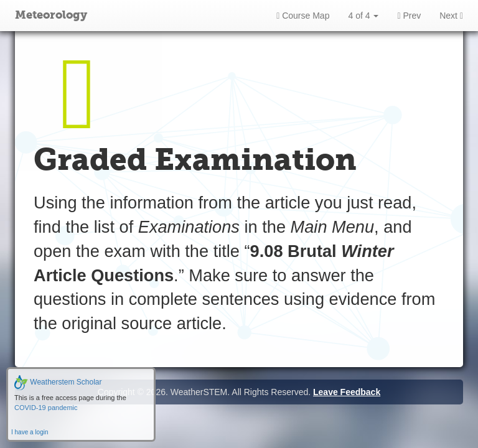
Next (451, 16)
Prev (409, 16)
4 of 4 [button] (363, 16)
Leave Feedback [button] (347, 392)
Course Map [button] (303, 16)
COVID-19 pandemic (46, 408)
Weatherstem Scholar (58, 382)
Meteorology (51, 16)
